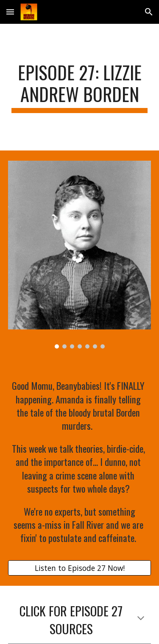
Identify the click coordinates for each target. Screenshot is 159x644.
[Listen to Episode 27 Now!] (80, 568)
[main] (80, 87)
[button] (10, 12)
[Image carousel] (80, 254)
